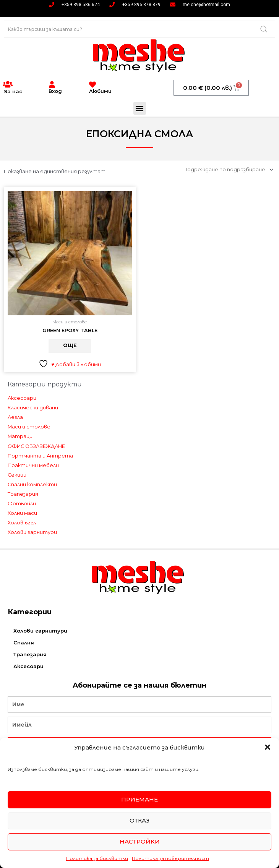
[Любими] (92, 84)
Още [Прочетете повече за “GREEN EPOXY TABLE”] (70, 346)
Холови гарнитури (32, 533)
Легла (15, 418)
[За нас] (8, 84)
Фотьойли (22, 504)
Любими (100, 91)
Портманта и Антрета (40, 456)
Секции (17, 475)
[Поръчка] (227, 170)
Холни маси (22, 513)
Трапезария (23, 494)
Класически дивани (33, 408)
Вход (55, 91)
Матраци (20, 437)
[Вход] (52, 84)
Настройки (140, 841)
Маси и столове (29, 427)
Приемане (139, 799)
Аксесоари (22, 398)
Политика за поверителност (170, 858)
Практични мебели (33, 465)
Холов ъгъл (22, 523)
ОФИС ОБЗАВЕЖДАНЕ (36, 446)
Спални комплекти (32, 484)
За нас (13, 91)
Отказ (139, 820)
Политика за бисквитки (97, 858)
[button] (268, 747)
